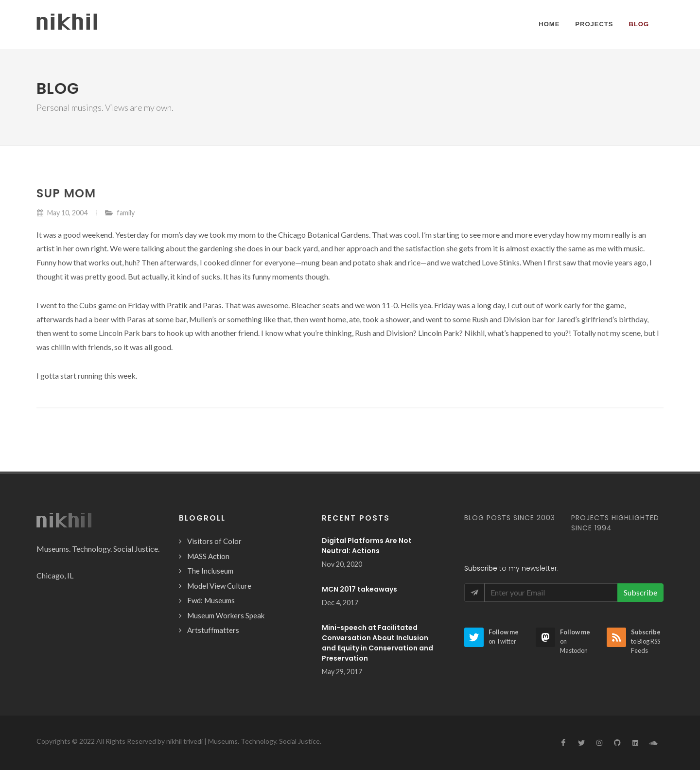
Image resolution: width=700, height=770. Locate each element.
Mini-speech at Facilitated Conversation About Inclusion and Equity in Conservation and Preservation (377, 643)
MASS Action (208, 556)
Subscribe (640, 592)
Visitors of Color (214, 541)
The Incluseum (210, 571)
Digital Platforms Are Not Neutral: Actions (367, 546)
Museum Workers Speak (226, 615)
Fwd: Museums (211, 600)
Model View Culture (219, 586)
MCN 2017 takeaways (359, 589)
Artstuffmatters (213, 630)
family (126, 213)
